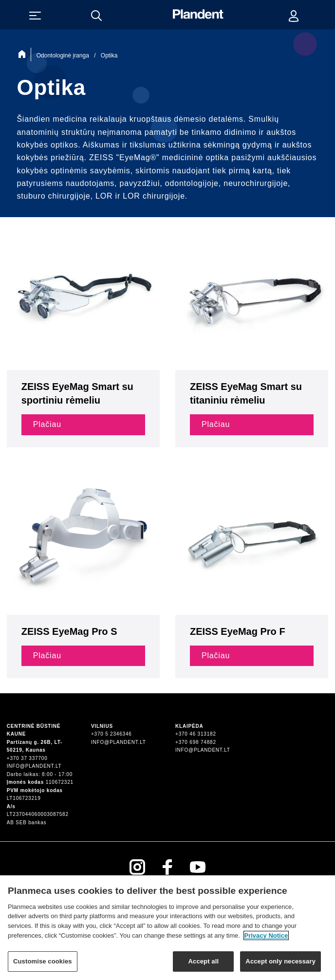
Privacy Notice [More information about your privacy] (266, 939)
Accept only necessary (280, 966)
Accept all (204, 966)
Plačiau (47, 424)
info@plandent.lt (34, 766)
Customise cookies (43, 966)
